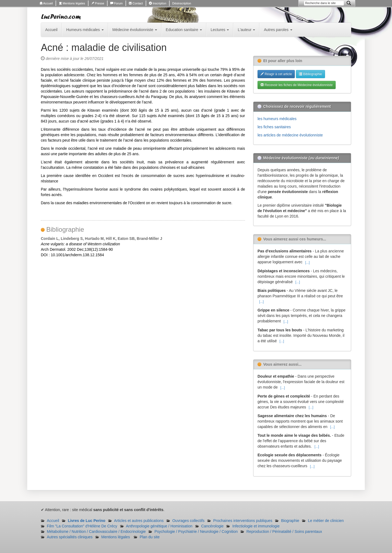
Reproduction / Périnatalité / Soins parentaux (284, 531)
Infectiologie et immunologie (256, 526)
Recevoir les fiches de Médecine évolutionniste (297, 85)
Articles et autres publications (139, 521)
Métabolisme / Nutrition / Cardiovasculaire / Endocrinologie (96, 531)
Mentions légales (72, 3)
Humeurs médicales (85, 30)
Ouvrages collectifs (188, 521)
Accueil (46, 3)
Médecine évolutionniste (135, 30)
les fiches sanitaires (274, 127)
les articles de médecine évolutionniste (290, 135)
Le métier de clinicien (326, 521)
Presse (98, 3)
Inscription (158, 3)
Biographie (290, 521)
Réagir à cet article (276, 74)
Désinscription (182, 3)
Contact (136, 3)
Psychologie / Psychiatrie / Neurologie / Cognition (196, 531)
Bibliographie (310, 74)
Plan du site (150, 537)
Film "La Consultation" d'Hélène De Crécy (82, 526)
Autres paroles (278, 30)
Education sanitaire (184, 30)
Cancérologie (212, 526)
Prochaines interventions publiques (243, 521)
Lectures (220, 30)
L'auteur (246, 30)
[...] (307, 262)
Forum (117, 3)
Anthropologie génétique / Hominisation (159, 526)
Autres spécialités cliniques (70, 537)
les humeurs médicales (277, 119)
